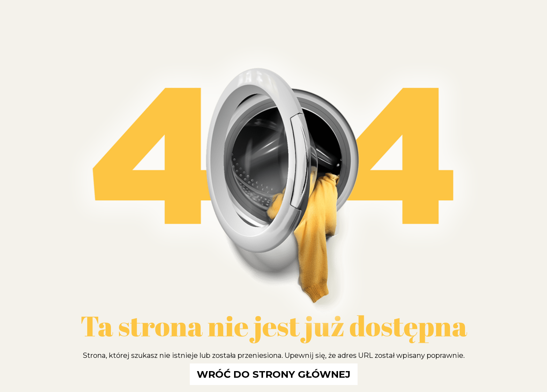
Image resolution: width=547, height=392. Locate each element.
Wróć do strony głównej (274, 374)
